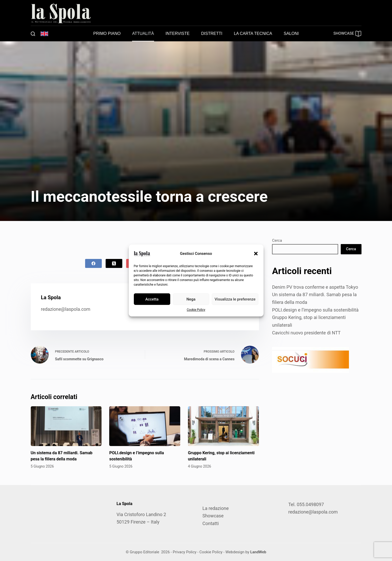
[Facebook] (93, 263)
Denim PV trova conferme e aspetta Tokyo (315, 287)
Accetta (152, 299)
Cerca (277, 240)
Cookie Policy (196, 310)
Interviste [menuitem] (178, 33)
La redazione (216, 508)
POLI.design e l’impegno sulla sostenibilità (315, 310)
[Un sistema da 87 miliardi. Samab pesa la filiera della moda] (66, 426)
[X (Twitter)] (114, 263)
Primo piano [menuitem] (107, 33)
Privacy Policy (185, 552)
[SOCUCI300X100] (310, 359)
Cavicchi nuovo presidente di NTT (306, 333)
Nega (191, 299)
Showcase (213, 516)
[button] (256, 254)
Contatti (211, 523)
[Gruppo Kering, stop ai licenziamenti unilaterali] (223, 426)
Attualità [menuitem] (143, 33)
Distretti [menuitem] (212, 33)
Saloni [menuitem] (291, 33)
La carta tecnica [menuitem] (253, 33)
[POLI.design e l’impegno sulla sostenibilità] (145, 426)
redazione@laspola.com (66, 309)
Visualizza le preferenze (235, 299)
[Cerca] (33, 34)
